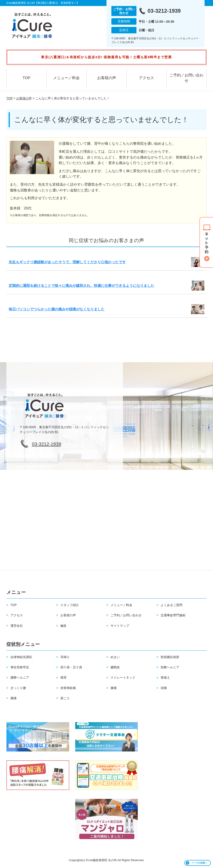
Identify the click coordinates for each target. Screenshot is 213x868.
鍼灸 (63, 626)
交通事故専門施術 (173, 615)
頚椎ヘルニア (170, 667)
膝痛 (114, 688)
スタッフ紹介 (70, 605)
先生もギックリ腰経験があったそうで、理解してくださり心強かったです (67, 262)
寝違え (165, 677)
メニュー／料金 (66, 78)
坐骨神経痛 (68, 688)
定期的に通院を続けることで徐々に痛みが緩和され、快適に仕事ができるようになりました (81, 286)
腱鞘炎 (115, 667)
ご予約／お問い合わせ (186, 78)
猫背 (63, 677)
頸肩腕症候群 (170, 657)
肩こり (65, 698)
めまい (115, 657)
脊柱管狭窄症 (20, 667)
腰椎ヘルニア (20, 677)
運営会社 (17, 626)
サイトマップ (120, 626)
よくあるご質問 (172, 605)
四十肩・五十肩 (71, 667)
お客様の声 (107, 78)
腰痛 (14, 698)
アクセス (146, 78)
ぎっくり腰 (18, 688)
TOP (27, 78)
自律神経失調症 (21, 657)
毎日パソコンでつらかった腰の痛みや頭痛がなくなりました (57, 309)
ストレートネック (123, 677)
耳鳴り (65, 657)
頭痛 (164, 688)
